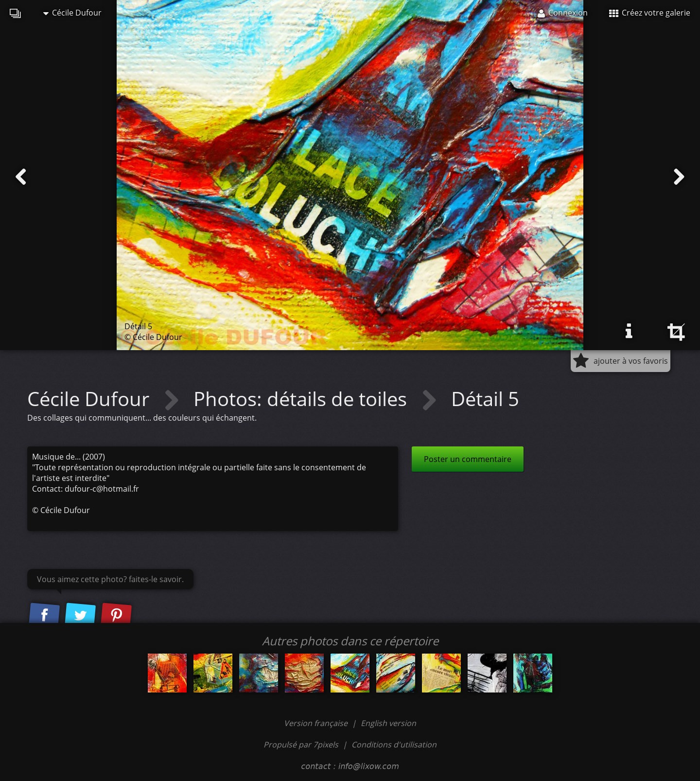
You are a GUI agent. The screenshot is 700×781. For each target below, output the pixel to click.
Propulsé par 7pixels (301, 745)
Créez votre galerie (650, 13)
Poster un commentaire (468, 459)
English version (388, 723)
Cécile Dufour (72, 13)
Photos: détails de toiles (303, 399)
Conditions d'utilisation (394, 745)
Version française (317, 723)
